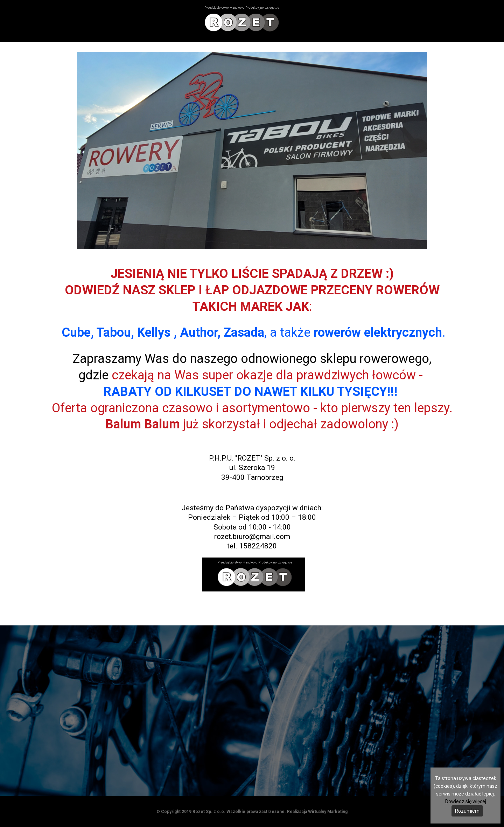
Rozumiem (467, 811)
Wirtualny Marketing (328, 812)
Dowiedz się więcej (466, 801)
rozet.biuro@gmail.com (252, 537)
